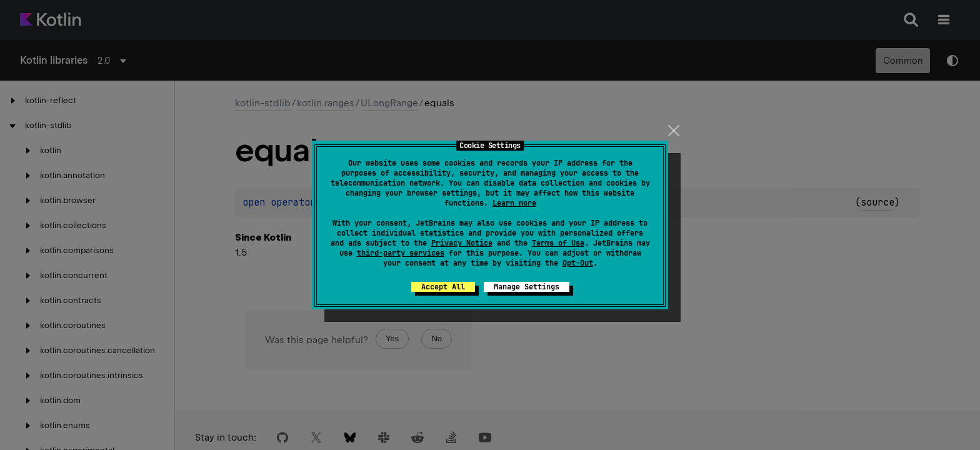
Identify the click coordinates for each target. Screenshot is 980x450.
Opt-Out (578, 263)
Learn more (514, 203)
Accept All (443, 287)
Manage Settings (527, 287)
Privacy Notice (462, 243)
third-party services (401, 253)
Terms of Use (558, 243)
